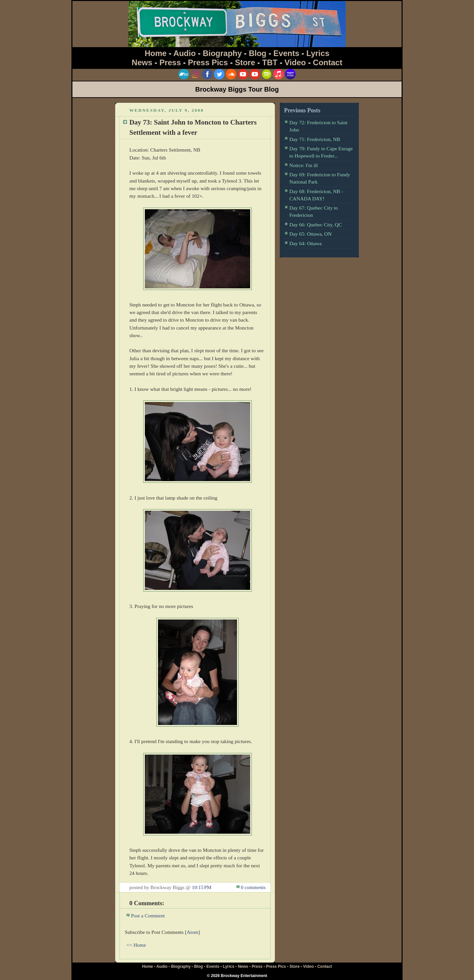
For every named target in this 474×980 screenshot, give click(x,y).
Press (170, 62)
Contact (328, 62)
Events (287, 53)
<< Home (136, 945)
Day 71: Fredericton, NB (315, 139)
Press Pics (208, 62)
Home (156, 53)
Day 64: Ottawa (305, 243)
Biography (222, 53)
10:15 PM (202, 887)
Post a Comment (148, 916)
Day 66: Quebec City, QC (316, 225)
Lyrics (318, 53)
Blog (258, 53)
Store (245, 62)
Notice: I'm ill (303, 165)
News (142, 62)
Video (295, 62)
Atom (192, 932)
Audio (185, 53)
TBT (270, 62)
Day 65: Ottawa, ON (310, 234)
